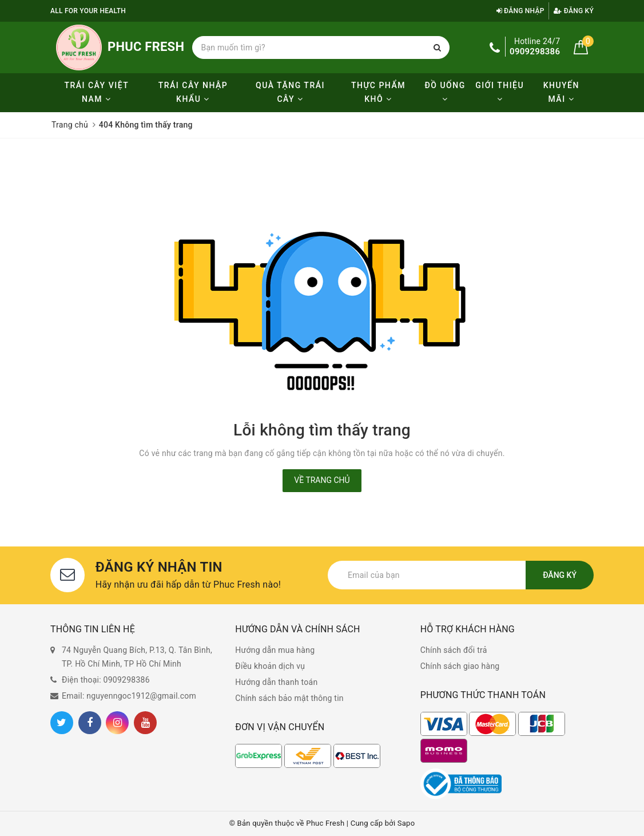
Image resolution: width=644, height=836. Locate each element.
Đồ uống (445, 92)
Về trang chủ (322, 480)
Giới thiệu (500, 92)
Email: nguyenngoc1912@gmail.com (129, 696)
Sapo (406, 823)
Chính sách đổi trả (454, 650)
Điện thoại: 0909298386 (106, 680)
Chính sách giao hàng (460, 666)
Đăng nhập (520, 11)
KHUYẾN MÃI (561, 92)
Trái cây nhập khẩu (193, 92)
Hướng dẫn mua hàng (275, 650)
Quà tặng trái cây (290, 92)
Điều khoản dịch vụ (270, 666)
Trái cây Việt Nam (96, 92)
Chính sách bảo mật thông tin (289, 698)
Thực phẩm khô (378, 92)
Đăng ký (574, 11)
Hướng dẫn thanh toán (276, 682)
